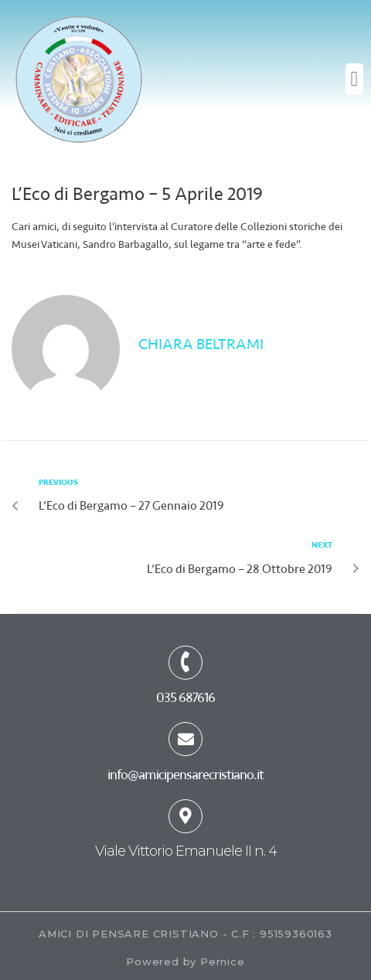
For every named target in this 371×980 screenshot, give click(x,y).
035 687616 (185, 697)
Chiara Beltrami (201, 344)
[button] (354, 79)
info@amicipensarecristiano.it (185, 775)
